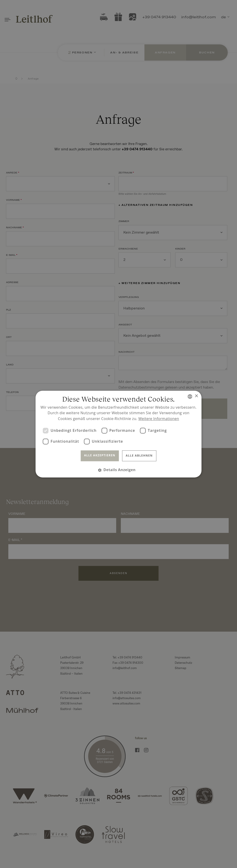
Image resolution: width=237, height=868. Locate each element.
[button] (118, 470)
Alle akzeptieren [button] (100, 456)
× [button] (196, 396)
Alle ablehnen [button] (139, 456)
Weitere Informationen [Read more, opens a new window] (159, 419)
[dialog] (118, 434)
